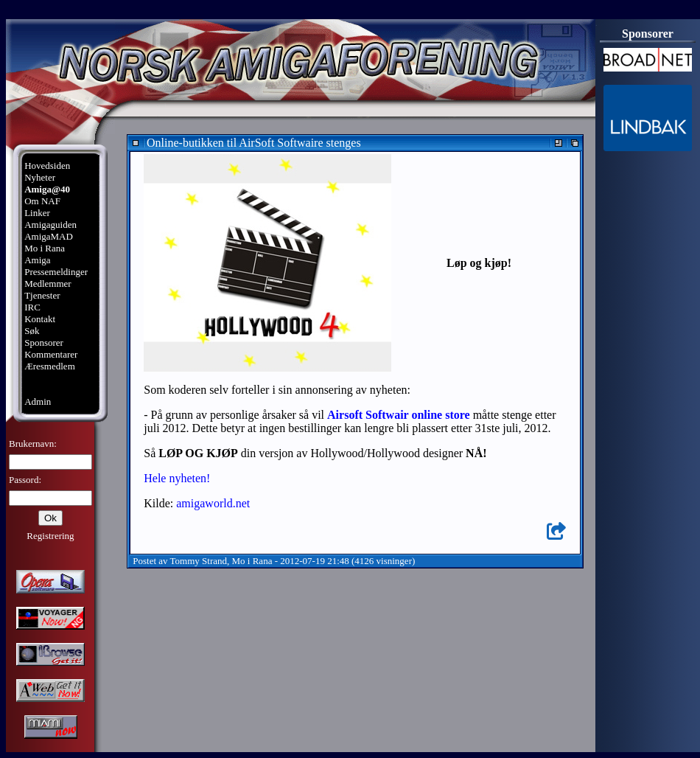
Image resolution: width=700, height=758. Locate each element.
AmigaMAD (49, 236)
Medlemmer (48, 284)
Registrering (50, 536)
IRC (32, 307)
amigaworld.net (213, 503)
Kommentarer (51, 354)
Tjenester (42, 295)
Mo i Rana (45, 248)
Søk (32, 331)
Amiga (37, 260)
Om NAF (42, 201)
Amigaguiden (50, 225)
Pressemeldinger (56, 272)
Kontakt (40, 319)
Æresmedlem (50, 366)
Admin (38, 401)
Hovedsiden (47, 166)
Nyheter (40, 177)
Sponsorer (44, 343)
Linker (37, 213)
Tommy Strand (199, 561)
